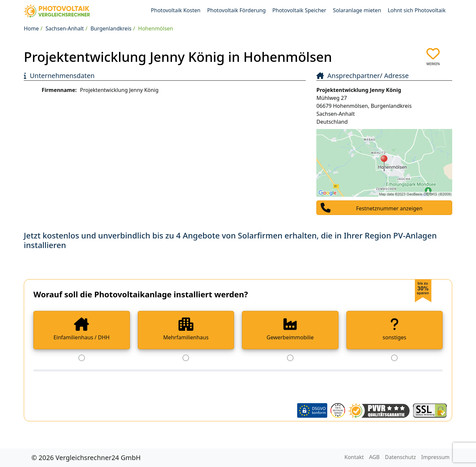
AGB (375, 457)
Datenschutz (401, 457)
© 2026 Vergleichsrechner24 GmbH (86, 458)
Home (31, 28)
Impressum (435, 457)
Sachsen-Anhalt (65, 28)
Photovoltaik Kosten (176, 10)
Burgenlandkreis (111, 28)
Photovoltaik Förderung (237, 10)
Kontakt (354, 457)
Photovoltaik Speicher (299, 10)
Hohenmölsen (156, 28)
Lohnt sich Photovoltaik (417, 10)
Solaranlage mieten (357, 10)
